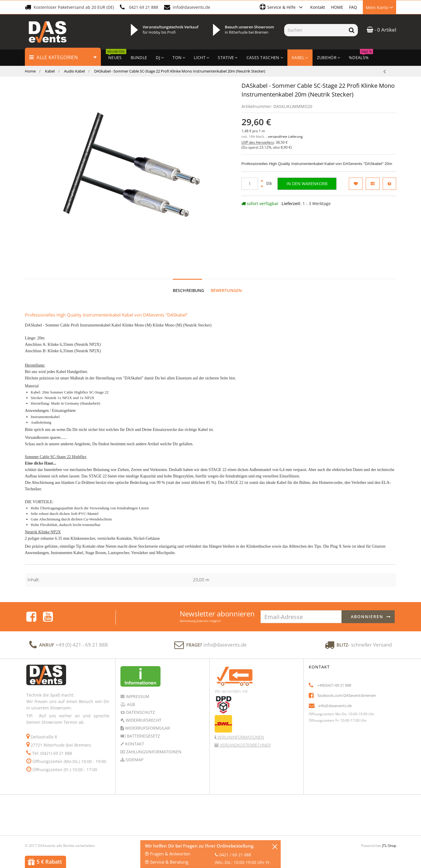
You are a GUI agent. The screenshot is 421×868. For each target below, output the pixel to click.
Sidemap (134, 754)
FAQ (353, 7)
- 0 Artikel (381, 30)
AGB (130, 699)
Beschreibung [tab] (189, 285)
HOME (337, 7)
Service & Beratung (167, 862)
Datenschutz (140, 707)
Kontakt (318, 7)
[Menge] (250, 184)
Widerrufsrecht (143, 715)
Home (30, 71)
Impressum (137, 691)
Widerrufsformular (147, 722)
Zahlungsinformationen (153, 746)
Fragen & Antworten (168, 854)
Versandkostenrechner (245, 739)
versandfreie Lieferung (285, 137)
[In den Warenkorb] (307, 184)
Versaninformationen (240, 732)
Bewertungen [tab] (226, 285)
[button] (282, 7)
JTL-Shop (389, 840)
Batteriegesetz (143, 730)
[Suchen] (315, 30)
